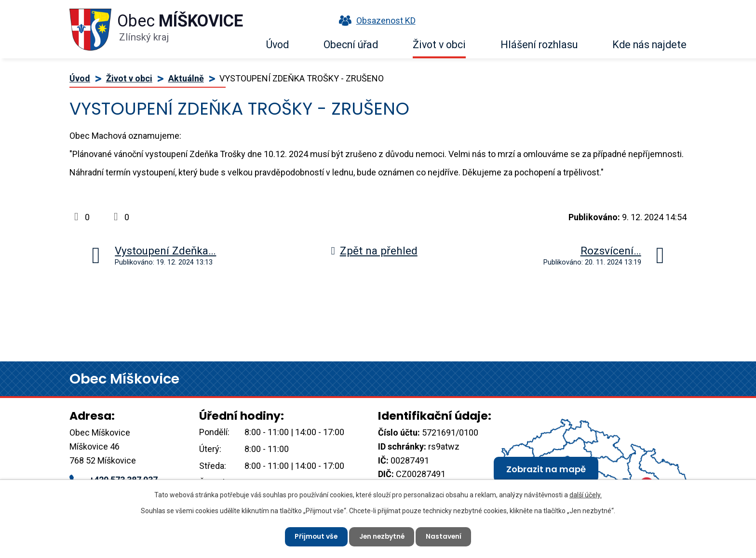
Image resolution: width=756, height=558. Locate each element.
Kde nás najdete (649, 45)
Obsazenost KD (375, 20)
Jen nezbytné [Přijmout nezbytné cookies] (382, 536)
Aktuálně (186, 78)
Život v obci (439, 45)
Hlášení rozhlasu (539, 45)
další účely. (586, 494)
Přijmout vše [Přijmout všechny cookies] (315, 536)
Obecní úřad (351, 45)
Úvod (277, 45)
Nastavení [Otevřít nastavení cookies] (445, 536)
